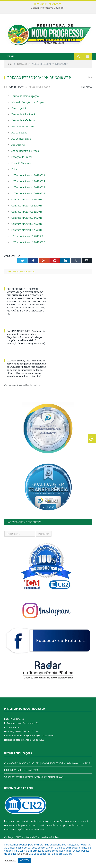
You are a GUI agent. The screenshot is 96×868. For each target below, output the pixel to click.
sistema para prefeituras (46, 821)
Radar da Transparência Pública (42, 837)
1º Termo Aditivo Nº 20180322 (28, 242)
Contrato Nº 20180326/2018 (27, 230)
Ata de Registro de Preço (25, 151)
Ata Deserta (18, 145)
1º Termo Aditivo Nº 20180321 (28, 236)
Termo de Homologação (25, 96)
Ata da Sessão (19, 133)
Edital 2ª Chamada (21, 163)
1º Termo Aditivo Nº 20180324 (28, 181)
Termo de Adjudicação (24, 114)
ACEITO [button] (24, 860)
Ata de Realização (21, 139)
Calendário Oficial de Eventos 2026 (22, 777)
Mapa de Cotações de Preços (28, 102)
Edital (14, 169)
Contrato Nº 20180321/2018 (27, 199)
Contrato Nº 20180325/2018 (27, 224)
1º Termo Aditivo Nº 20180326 (28, 193)
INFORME (9, 770)
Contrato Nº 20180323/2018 (27, 212)
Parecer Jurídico (20, 108)
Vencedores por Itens (23, 126)
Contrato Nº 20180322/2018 (27, 206)
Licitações (87, 87)
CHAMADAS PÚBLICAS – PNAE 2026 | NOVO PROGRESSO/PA (35, 763)
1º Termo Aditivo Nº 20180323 (28, 175)
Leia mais (23, 854)
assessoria (83, 821)
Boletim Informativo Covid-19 (47, 8)
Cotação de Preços (22, 157)
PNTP (19, 837)
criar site (25, 821)
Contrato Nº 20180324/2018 (27, 218)
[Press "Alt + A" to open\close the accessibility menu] (92, 438)
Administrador (16, 87)
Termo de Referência (23, 120)
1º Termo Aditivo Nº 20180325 (28, 187)
